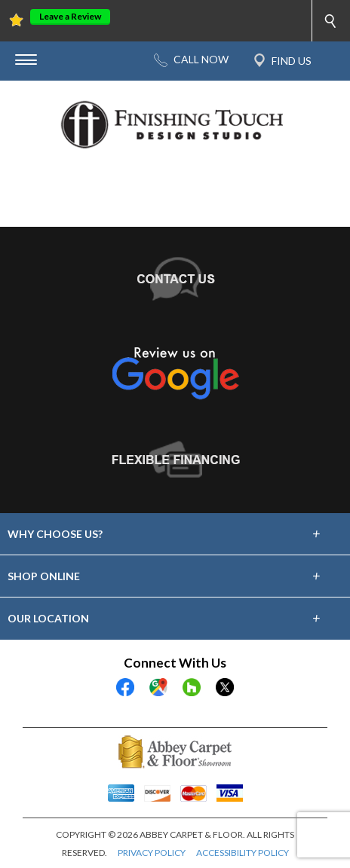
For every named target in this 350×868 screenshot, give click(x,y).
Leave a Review (70, 16)
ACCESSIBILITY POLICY (243, 853)
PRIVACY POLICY (152, 853)
